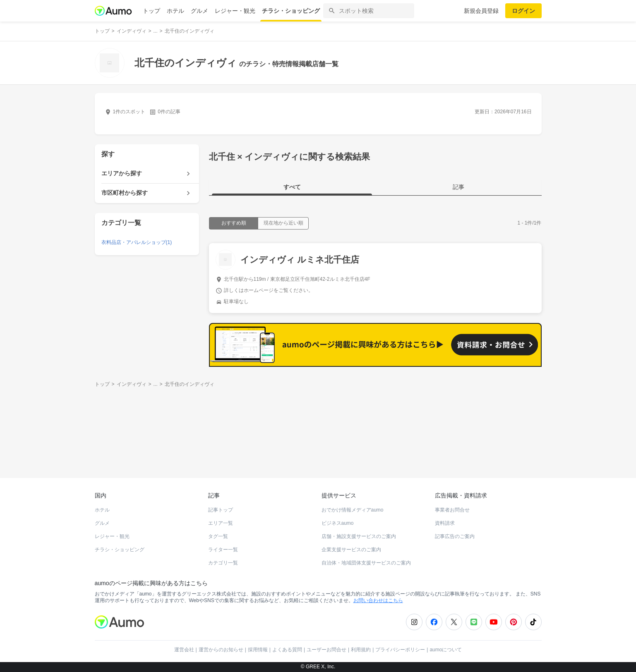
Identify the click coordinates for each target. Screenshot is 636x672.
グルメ (199, 11)
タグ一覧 (218, 536)
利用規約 (361, 650)
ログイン (523, 11)
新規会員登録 (481, 11)
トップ (151, 11)
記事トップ (221, 510)
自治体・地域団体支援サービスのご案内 (366, 563)
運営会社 (184, 650)
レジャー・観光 (235, 11)
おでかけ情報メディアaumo (353, 510)
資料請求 (445, 523)
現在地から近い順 (283, 223)
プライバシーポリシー (400, 650)
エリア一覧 (221, 523)
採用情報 (258, 650)
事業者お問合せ (452, 510)
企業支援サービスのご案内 (351, 550)
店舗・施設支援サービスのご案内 (359, 536)
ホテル (175, 11)
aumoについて (446, 650)
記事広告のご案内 (455, 536)
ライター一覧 (223, 550)
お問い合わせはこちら (378, 600)
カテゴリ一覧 (223, 563)
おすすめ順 (234, 223)
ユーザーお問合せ (326, 650)
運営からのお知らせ (221, 650)
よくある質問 (287, 650)
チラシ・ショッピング (291, 11)
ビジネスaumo (338, 523)
